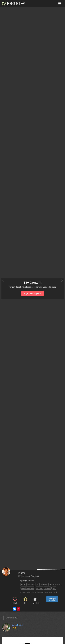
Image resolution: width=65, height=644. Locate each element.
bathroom (31, 584)
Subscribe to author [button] (52, 599)
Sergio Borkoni (17, 625)
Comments (11, 618)
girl (54, 588)
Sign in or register (32, 294)
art (38, 584)
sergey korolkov (55, 584)
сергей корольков (28, 588)
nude (23, 584)
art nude (39, 588)
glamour (44, 584)
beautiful (48, 588)
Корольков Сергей (29, 576)
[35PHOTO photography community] (13, 4)
